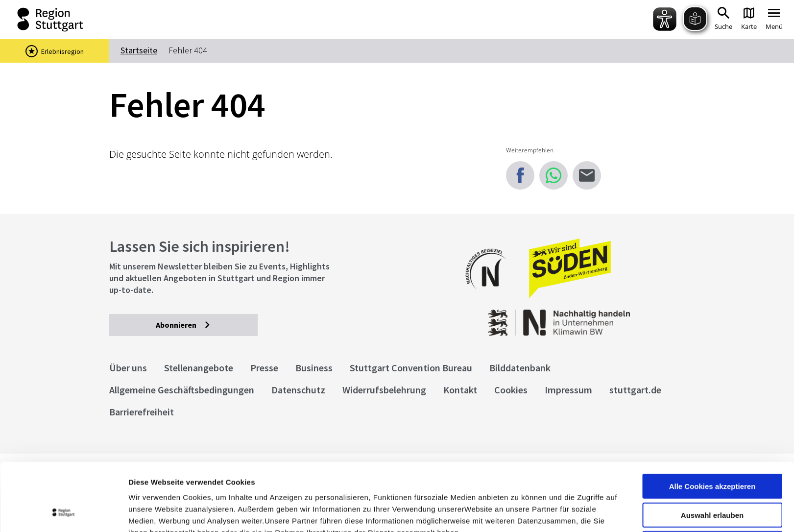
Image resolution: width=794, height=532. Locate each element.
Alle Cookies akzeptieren (712, 423)
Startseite (139, 50)
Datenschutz (298, 390)
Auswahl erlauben (712, 451)
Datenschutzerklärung (217, 481)
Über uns (128, 368)
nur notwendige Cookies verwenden (712, 484)
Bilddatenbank (520, 368)
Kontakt (460, 390)
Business (314, 368)
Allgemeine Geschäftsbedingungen (182, 390)
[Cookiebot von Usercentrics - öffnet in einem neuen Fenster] (63, 513)
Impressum (149, 481)
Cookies (511, 390)
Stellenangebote (199, 368)
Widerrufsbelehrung (384, 390)
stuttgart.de (635, 390)
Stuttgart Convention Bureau (411, 368)
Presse (264, 368)
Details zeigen (521, 513)
